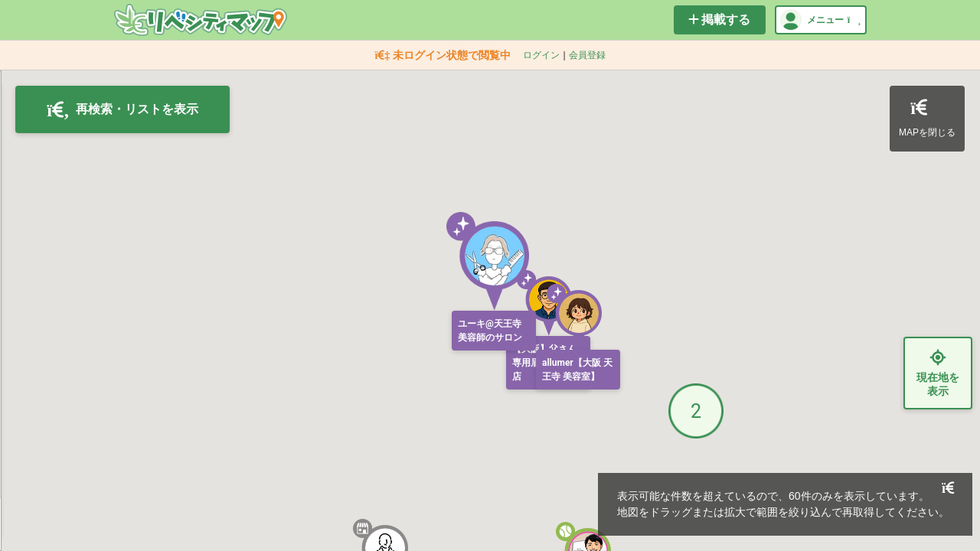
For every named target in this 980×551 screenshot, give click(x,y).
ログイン (541, 55)
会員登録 (587, 55)
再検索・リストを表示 (122, 109)
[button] (544, 303)
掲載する (719, 20)
